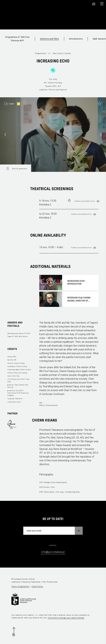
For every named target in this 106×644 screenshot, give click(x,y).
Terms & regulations (21, 586)
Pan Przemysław (50, 582)
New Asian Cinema (62, 53)
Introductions (76, 39)
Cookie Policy (37, 586)
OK (79, 531)
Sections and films (49, 39)
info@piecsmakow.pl (53, 552)
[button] (101, 135)
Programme (41, 53)
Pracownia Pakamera (31, 582)
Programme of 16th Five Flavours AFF (17, 39)
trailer (12, 104)
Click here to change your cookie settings (66, 618)
